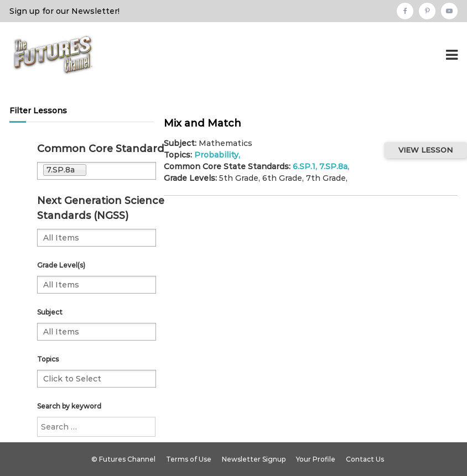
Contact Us (365, 459)
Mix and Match (203, 123)
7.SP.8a (333, 166)
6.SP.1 (304, 166)
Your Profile (316, 459)
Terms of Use (189, 459)
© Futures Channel (123, 459)
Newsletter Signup (254, 459)
